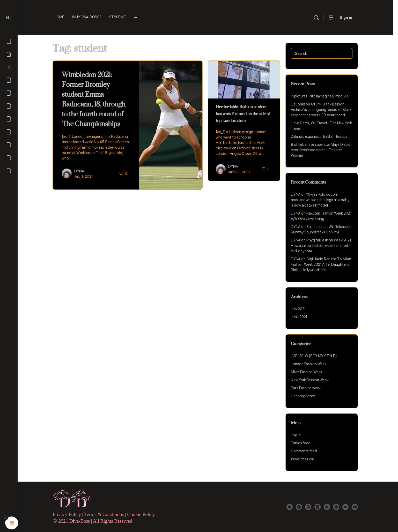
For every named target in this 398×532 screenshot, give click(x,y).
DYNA (82, 171)
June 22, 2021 (242, 172)
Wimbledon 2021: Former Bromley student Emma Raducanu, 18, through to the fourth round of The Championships (96, 99)
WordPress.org (305, 459)
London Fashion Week (311, 364)
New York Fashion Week (312, 380)
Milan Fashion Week (309, 372)
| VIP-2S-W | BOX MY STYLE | (316, 356)
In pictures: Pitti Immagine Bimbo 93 (322, 96)
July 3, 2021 (86, 176)
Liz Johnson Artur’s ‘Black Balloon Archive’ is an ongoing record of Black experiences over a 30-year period (324, 110)
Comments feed (307, 451)
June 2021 (302, 317)
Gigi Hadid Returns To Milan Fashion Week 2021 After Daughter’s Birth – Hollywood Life (324, 264)
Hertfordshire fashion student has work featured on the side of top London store (245, 114)
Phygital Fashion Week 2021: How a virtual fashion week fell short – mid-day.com (324, 246)
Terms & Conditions (107, 514)
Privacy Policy (69, 514)
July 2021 (301, 309)
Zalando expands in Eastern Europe (322, 136)
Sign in (351, 18)
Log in (298, 435)
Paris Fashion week (308, 388)
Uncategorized (306, 396)
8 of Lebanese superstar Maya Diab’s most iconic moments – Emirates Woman (323, 150)
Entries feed (303, 443)
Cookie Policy (143, 514)
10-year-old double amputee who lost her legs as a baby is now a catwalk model (323, 200)
